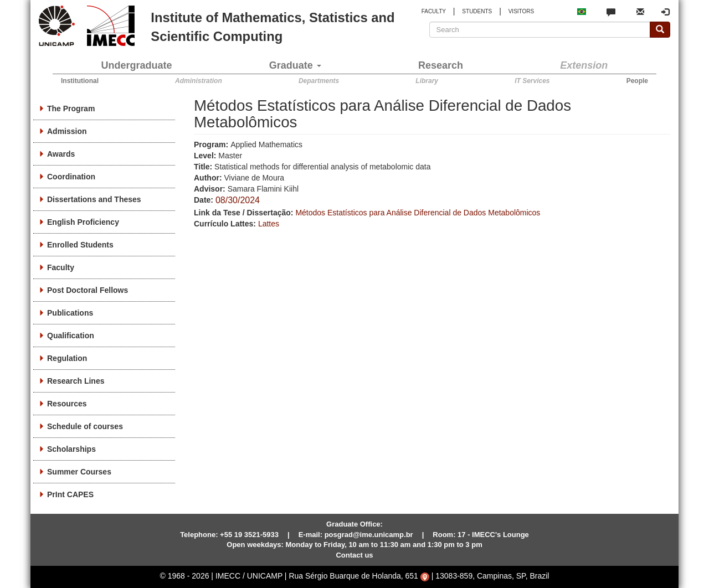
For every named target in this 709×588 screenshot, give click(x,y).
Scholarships (71, 449)
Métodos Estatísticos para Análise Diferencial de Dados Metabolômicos (418, 213)
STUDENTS (477, 11)
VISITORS (522, 11)
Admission (67, 131)
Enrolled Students (80, 245)
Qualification (71, 336)
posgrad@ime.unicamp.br (369, 535)
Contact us (354, 555)
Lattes (269, 224)
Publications (70, 313)
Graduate (295, 65)
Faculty (61, 267)
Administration (199, 81)
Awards (61, 154)
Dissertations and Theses (94, 199)
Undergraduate (137, 65)
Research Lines (76, 381)
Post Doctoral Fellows (88, 290)
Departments (319, 81)
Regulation (67, 358)
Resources (67, 404)
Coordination (71, 177)
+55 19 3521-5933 (249, 535)
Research (441, 65)
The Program (71, 109)
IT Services (532, 81)
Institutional (80, 81)
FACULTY (434, 11)
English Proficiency (83, 222)
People (637, 81)
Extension (584, 65)
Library (427, 81)
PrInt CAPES (70, 494)
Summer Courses (79, 472)
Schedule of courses (85, 426)
